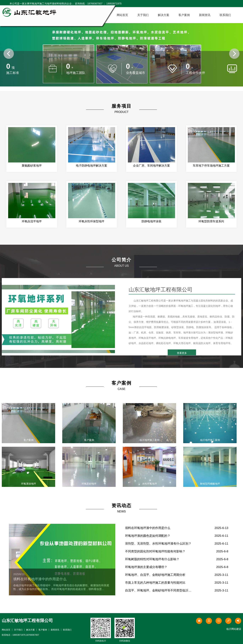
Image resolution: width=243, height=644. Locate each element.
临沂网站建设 (234, 629)
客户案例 (184, 15)
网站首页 (122, 15)
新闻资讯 (205, 15)
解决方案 (164, 15)
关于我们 (143, 15)
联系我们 (225, 15)
